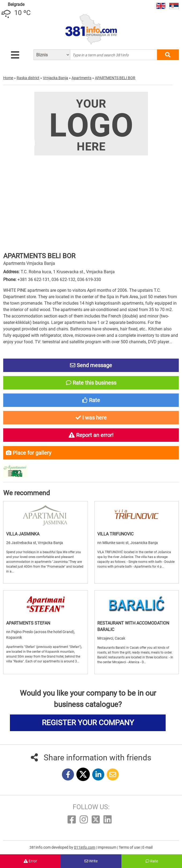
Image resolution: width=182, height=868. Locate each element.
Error (30, 861)
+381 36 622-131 (34, 280)
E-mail (147, 847)
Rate (152, 861)
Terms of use (130, 847)
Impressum (107, 847)
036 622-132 (63, 280)
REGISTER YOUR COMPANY (88, 723)
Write (91, 861)
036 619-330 (89, 280)
